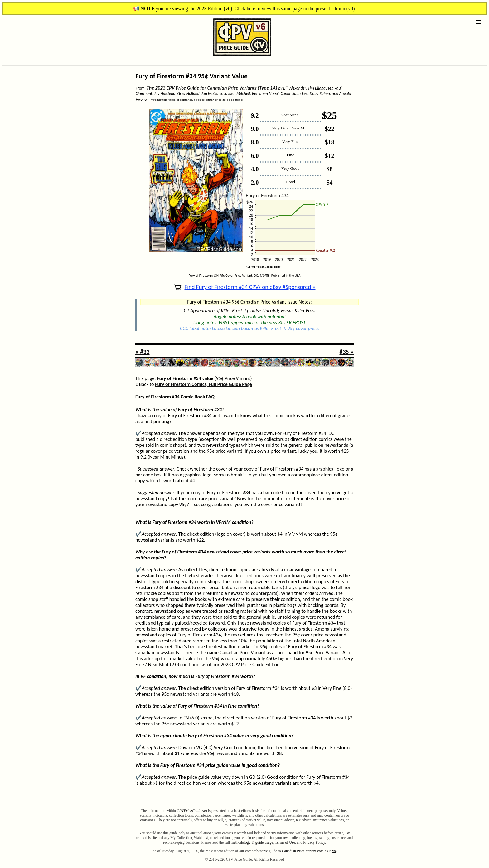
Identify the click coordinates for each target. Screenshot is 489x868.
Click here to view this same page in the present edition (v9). (295, 9)
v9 (334, 851)
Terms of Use (285, 842)
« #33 (143, 352)
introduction (158, 100)
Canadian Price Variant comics (305, 851)
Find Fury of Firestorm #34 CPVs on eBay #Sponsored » (245, 287)
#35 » (346, 352)
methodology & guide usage (252, 842)
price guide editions (228, 100)
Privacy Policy (314, 842)
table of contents (180, 100)
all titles (199, 100)
